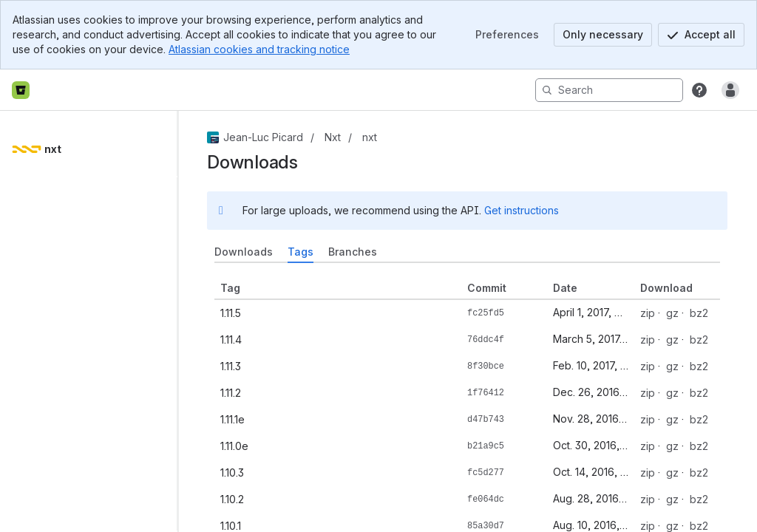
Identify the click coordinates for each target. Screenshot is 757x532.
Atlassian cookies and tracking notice (259, 49)
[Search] (609, 90)
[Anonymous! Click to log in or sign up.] (730, 90)
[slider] (183, 321)
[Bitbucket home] (21, 90)
